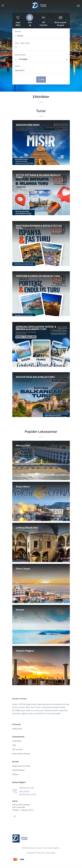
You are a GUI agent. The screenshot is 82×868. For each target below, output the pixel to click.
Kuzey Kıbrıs (23, 487)
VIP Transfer (18, 750)
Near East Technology (46, 853)
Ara (41, 80)
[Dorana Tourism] (39, 6)
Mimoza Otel (23, 446)
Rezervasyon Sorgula (21, 754)
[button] (41, 59)
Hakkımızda (17, 729)
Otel (14, 745)
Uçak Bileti (17, 741)
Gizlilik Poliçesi (18, 770)
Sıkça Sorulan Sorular (21, 766)
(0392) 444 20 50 (28, 795)
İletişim (15, 774)
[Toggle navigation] (78, 6)
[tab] (18, 21)
